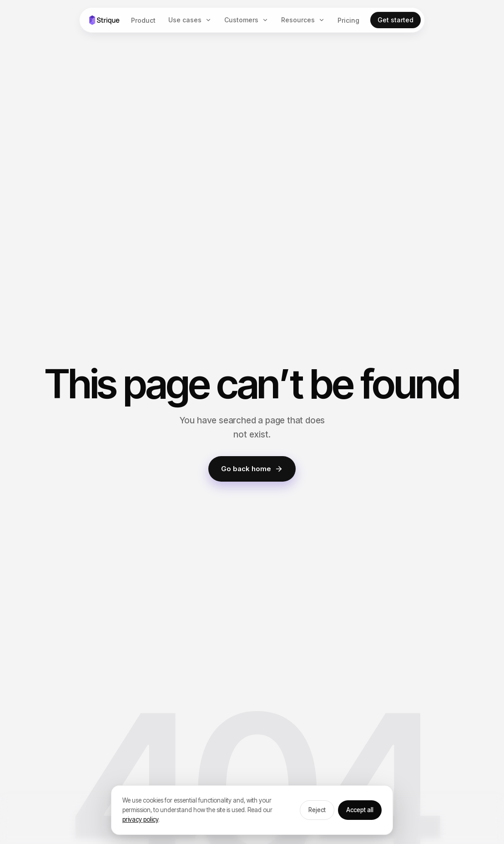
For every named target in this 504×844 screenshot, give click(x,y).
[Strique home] (104, 20)
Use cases (185, 20)
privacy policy (140, 819)
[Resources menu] (323, 20)
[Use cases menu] (210, 20)
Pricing (348, 20)
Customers (241, 20)
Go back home (252, 469)
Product (143, 20)
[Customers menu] (267, 20)
